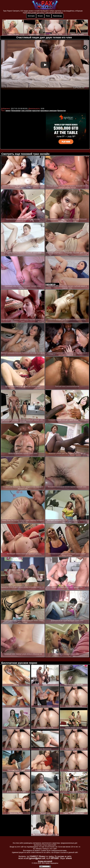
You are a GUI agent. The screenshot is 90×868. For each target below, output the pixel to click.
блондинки (16, 111)
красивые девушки (49, 111)
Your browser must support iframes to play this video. (45, 73)
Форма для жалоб (45, 861)
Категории (31, 16)
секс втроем (26, 111)
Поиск (48, 16)
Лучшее (40, 16)
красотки (36, 111)
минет (8, 111)
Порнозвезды (58, 16)
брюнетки (61, 111)
